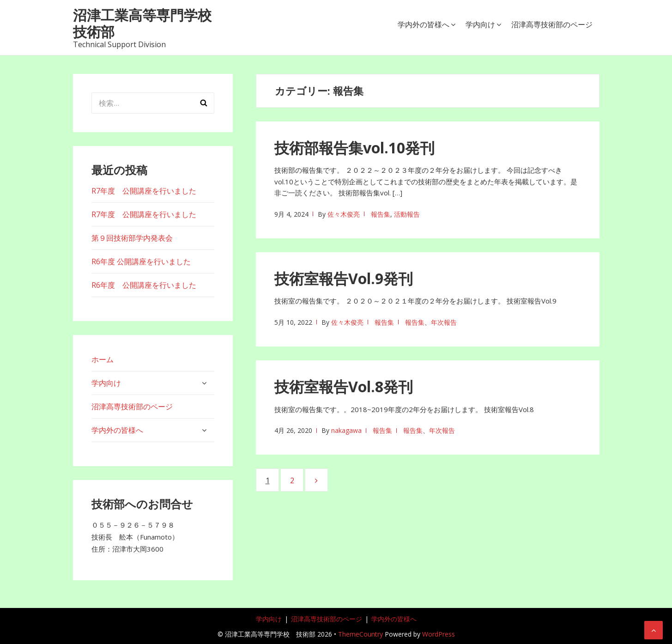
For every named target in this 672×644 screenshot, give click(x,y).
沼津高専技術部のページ (552, 24)
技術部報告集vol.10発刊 (354, 148)
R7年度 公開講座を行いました (144, 191)
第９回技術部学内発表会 (132, 238)
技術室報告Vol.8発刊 (344, 386)
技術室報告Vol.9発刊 (344, 278)
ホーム (103, 359)
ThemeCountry (360, 634)
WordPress (439, 634)
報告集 (381, 214)
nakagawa (346, 430)
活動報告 (407, 214)
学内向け (480, 24)
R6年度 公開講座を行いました (141, 261)
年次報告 (444, 322)
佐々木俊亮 (344, 214)
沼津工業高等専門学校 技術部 (149, 23)
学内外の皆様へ (424, 24)
